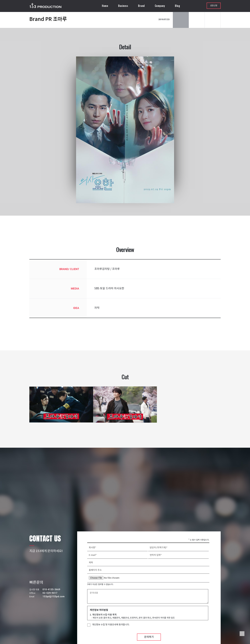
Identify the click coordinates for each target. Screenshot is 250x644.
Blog (177, 6)
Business (123, 6)
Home (105, 6)
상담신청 (214, 6)
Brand (141, 6)
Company (160, 6)
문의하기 (149, 637)
